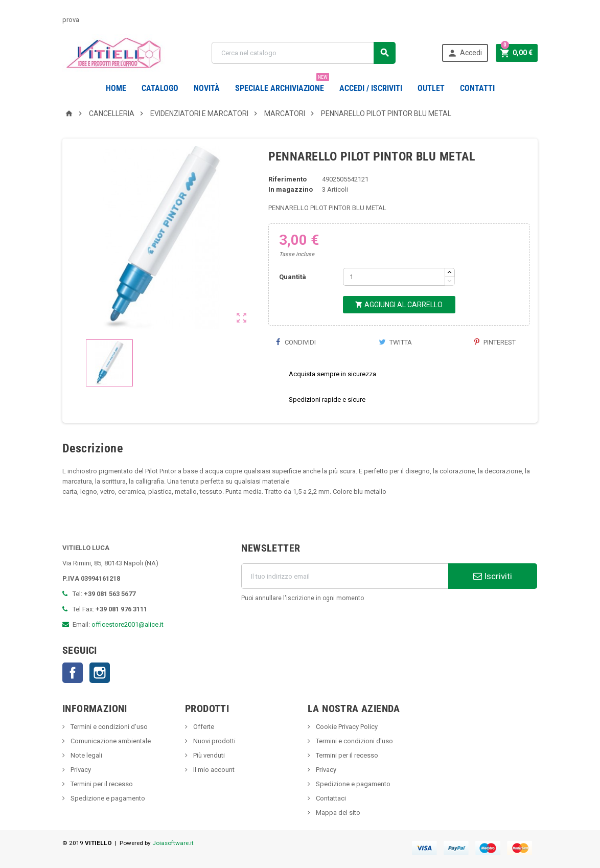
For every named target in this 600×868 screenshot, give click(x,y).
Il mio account (213, 770)
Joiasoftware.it (173, 843)
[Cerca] (303, 53)
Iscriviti (493, 576)
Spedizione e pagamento (107, 798)
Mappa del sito (337, 813)
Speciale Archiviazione (282, 84)
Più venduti (208, 755)
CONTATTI (477, 88)
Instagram (100, 673)
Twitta (395, 342)
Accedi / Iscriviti (371, 88)
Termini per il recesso (101, 784)
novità (207, 88)
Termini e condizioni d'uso (108, 727)
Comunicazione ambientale (110, 741)
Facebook (73, 673)
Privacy (80, 770)
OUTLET (431, 88)
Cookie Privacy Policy (346, 727)
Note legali (86, 755)
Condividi (296, 342)
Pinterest (495, 342)
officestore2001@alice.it (128, 624)
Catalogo (160, 88)
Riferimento (287, 179)
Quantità (293, 277)
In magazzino (291, 189)
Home (116, 88)
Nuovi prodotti (214, 741)
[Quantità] (394, 277)
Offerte (203, 727)
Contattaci (330, 798)
